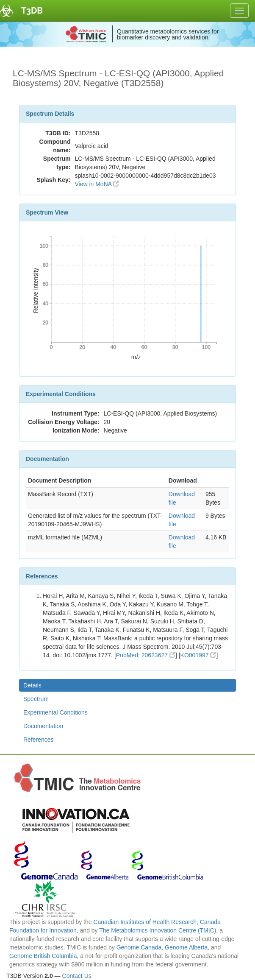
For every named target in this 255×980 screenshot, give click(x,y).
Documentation (43, 726)
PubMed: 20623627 (146, 655)
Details (32, 685)
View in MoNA (97, 184)
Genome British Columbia (43, 956)
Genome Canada (139, 947)
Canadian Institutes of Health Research (145, 922)
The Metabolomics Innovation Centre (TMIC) (158, 930)
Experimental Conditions (55, 712)
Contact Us (77, 976)
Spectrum (36, 699)
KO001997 (198, 655)
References (39, 740)
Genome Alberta (186, 947)
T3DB (32, 11)
